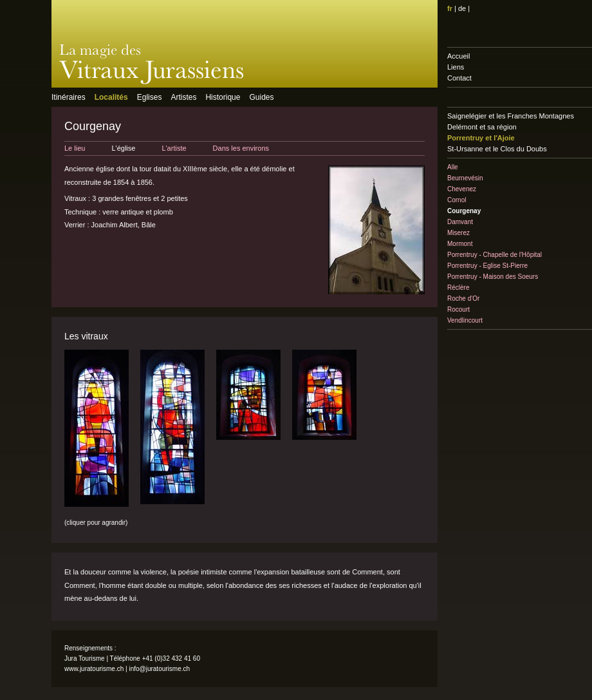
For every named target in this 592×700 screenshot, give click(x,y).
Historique (223, 97)
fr (450, 8)
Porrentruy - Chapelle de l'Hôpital (495, 255)
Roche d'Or (463, 298)
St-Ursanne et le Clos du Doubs (497, 149)
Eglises (150, 97)
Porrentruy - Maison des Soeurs (493, 277)
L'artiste (174, 148)
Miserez (458, 233)
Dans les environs (241, 148)
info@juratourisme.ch (159, 669)
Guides (261, 97)
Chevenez (462, 189)
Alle (453, 167)
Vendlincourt (465, 320)
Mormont (460, 244)
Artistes (183, 97)
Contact (459, 78)
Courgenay (464, 211)
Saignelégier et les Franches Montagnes (511, 116)
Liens (456, 67)
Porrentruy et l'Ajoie (481, 138)
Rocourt (458, 309)
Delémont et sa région (482, 127)
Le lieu (75, 148)
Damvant (460, 222)
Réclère (458, 288)
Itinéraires (69, 97)
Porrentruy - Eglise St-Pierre (487, 266)
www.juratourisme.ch (94, 669)
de (462, 8)
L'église (123, 148)
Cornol (457, 200)
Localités (111, 97)
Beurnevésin (465, 178)
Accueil (458, 56)
